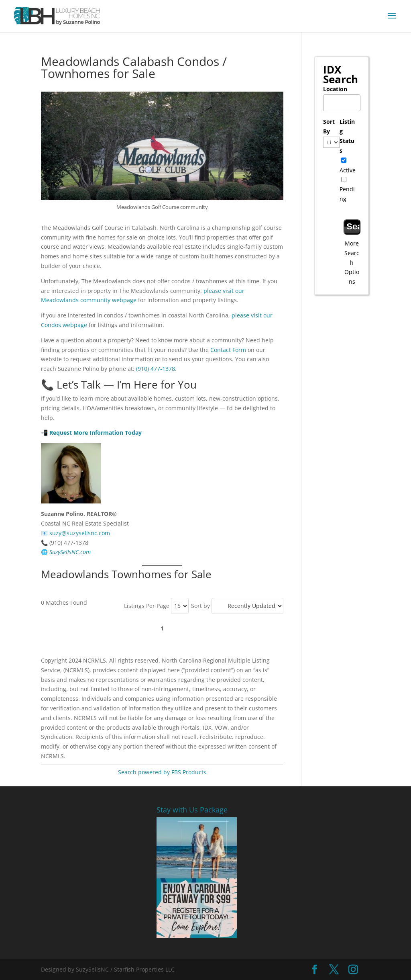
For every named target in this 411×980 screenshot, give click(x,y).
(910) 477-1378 (156, 369)
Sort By (329, 126)
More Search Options (352, 262)
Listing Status (347, 136)
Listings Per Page (147, 606)
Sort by (200, 606)
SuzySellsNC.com (70, 552)
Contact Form (228, 350)
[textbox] (344, 101)
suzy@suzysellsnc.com (80, 533)
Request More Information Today (96, 433)
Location (335, 89)
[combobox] (342, 103)
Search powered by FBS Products (162, 772)
